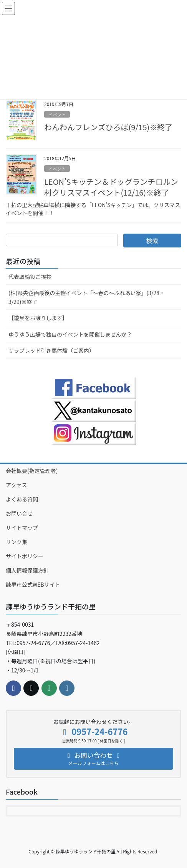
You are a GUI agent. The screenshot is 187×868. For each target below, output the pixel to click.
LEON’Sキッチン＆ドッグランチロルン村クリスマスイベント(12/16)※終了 (111, 187)
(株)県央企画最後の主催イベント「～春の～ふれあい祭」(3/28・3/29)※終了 (87, 297)
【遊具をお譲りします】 (38, 318)
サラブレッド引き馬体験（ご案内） (51, 350)
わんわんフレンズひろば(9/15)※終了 (108, 127)
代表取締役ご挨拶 (30, 277)
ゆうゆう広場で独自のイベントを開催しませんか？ (70, 334)
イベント (57, 115)
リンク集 (17, 542)
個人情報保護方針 (27, 570)
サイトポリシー (25, 556)
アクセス (16, 485)
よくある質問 (22, 499)
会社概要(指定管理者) (32, 471)
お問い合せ (19, 513)
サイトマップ (22, 528)
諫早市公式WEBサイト (33, 584)
